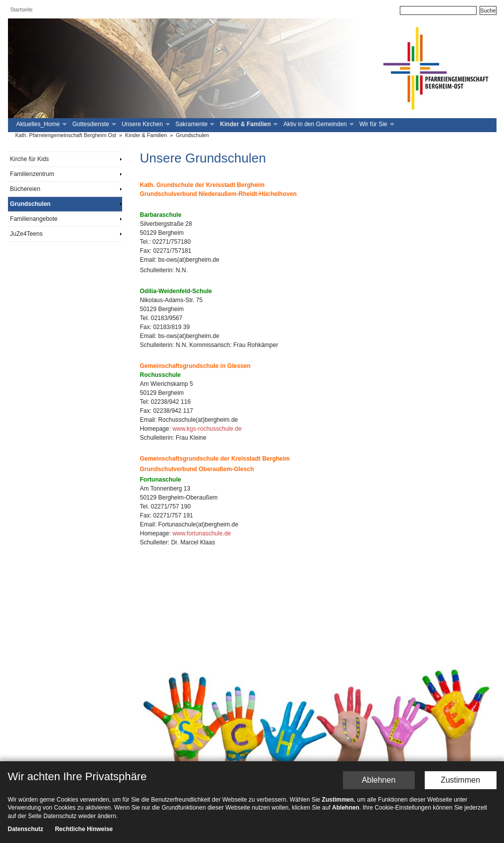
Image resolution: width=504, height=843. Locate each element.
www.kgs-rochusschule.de (207, 429)
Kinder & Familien (248, 124)
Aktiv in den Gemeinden (317, 124)
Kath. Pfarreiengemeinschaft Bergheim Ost (66, 135)
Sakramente (194, 124)
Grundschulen (192, 135)
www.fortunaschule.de (202, 533)
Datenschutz (26, 829)
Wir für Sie (376, 124)
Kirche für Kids (29, 159)
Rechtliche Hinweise (84, 829)
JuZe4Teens (26, 234)
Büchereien (25, 189)
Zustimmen (460, 780)
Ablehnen (379, 780)
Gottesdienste (93, 124)
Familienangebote (34, 219)
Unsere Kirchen (145, 124)
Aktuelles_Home (41, 124)
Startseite (22, 9)
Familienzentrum (32, 174)
